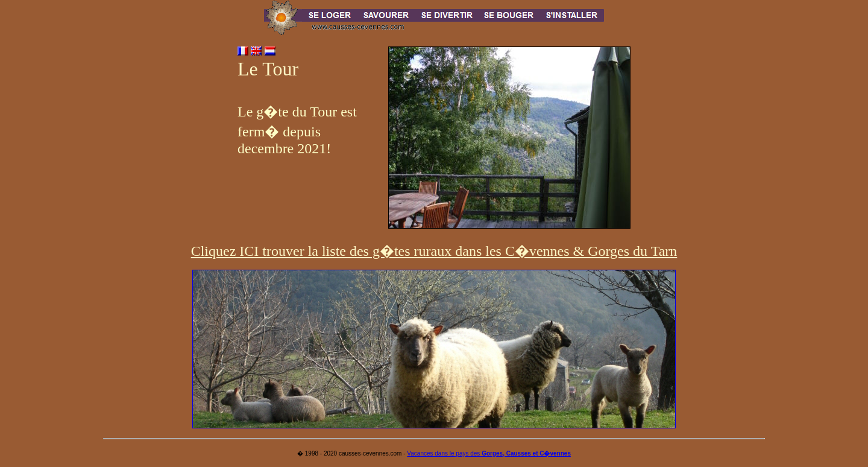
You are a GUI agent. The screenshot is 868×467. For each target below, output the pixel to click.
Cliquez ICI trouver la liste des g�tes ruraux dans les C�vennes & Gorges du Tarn (434, 251)
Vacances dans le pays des (489, 453)
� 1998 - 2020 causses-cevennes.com (349, 453)
